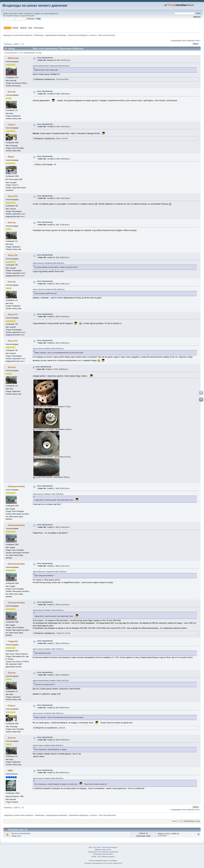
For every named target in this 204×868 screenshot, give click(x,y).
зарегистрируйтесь (51, 14)
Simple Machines (112, 847)
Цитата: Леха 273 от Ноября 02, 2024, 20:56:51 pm (49, 289)
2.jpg (36, 407)
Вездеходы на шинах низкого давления (35, 5)
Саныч (12, 125)
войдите (37, 14)
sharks (19, 836)
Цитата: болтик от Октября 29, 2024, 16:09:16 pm (49, 263)
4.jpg (36, 457)
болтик (12, 92)
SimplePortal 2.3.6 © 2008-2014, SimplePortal (103, 852)
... (21, 44)
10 (23, 44)
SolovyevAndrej (62, 79)
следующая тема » (193, 41)
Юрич (58, 138)
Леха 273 (13, 196)
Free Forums (107, 850)
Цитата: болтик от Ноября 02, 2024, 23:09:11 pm (48, 349)
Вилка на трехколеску (21, 833)
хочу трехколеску (45, 58)
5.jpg (36, 477)
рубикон (62, 728)
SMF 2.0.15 (92, 847)
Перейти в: (175, 821)
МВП (10, 771)
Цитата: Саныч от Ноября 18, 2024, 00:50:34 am (48, 745)
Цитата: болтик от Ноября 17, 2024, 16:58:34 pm (48, 494)
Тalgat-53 (60, 633)
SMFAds (98, 850)
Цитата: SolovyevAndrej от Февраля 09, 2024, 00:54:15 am (51, 66)
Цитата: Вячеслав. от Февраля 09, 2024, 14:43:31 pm (50, 572)
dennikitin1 (163, 836)
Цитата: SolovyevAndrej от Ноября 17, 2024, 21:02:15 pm (51, 681)
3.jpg (36, 429)
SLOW (67, 633)
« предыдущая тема (178, 41)
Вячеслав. (14, 58)
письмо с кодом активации (24, 16)
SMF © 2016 (101, 847)
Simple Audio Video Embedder (103, 854)
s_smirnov (92, 35)
